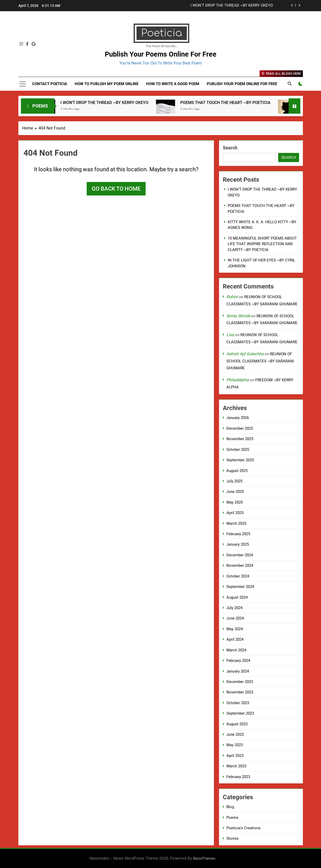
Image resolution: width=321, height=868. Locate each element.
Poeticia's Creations (243, 828)
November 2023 (240, 692)
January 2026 (238, 418)
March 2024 (236, 650)
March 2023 (236, 766)
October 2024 (238, 576)
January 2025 (238, 544)
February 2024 (238, 661)
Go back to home (116, 189)
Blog (230, 807)
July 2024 (234, 608)
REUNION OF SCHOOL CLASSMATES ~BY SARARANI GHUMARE (260, 361)
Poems (232, 818)
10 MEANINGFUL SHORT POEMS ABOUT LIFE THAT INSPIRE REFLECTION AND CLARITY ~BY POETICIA (262, 244)
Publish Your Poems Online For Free (161, 54)
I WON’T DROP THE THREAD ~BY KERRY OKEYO (232, 6)
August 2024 (237, 597)
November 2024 (240, 565)
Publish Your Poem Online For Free (242, 84)
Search (230, 148)
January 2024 (238, 671)
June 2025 (235, 492)
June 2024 (235, 618)
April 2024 (235, 639)
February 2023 (238, 777)
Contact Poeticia (50, 84)
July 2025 (234, 481)
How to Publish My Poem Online (107, 84)
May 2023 (235, 745)
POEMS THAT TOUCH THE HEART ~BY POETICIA (234, 103)
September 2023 (240, 713)
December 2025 (240, 428)
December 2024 (240, 555)
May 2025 (235, 502)
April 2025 (235, 513)
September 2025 (240, 460)
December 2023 (240, 682)
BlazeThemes (204, 858)
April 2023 (235, 756)
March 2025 (236, 523)
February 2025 (238, 534)
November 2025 (240, 439)
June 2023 (235, 734)
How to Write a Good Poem (173, 84)
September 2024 (240, 587)
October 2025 (238, 450)
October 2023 (238, 703)
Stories (233, 838)
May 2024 (235, 629)
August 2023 (237, 724)
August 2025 (237, 471)
